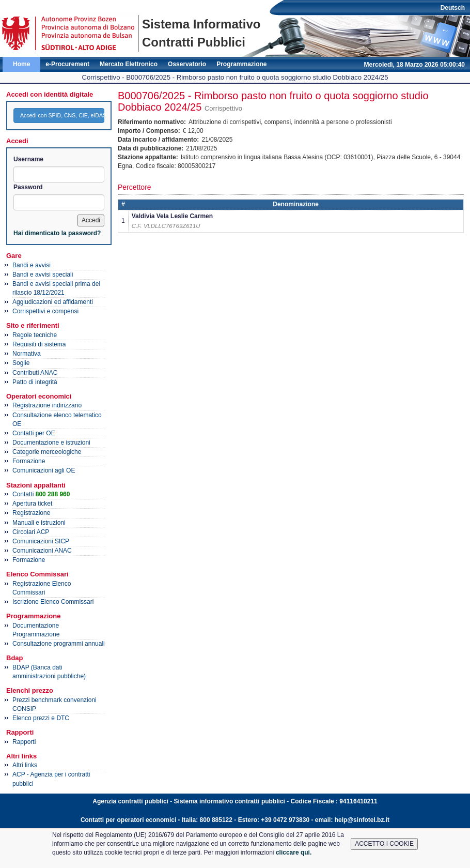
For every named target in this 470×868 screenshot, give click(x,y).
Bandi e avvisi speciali (43, 275)
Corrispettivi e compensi (45, 311)
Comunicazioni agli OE (44, 470)
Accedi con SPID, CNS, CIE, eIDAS (62, 115)
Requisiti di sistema (39, 344)
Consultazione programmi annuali (59, 644)
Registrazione (31, 513)
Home (21, 64)
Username (28, 159)
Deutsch (453, 8)
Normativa (27, 354)
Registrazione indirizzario (47, 405)
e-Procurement (67, 64)
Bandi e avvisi (32, 265)
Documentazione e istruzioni (51, 443)
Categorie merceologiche (47, 452)
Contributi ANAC (35, 373)
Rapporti (24, 742)
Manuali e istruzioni (39, 523)
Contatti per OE (34, 433)
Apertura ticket (32, 504)
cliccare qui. (294, 852)
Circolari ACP (31, 532)
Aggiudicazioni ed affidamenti (53, 302)
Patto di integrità (35, 382)
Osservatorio (187, 64)
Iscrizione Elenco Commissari (53, 602)
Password (28, 187)
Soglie (21, 363)
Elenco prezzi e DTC (41, 718)
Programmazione (241, 64)
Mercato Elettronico (129, 64)
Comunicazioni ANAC (42, 551)
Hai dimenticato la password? (57, 233)
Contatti (41, 494)
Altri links (25, 765)
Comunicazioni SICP (41, 541)
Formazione (29, 461)
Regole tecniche (35, 335)
